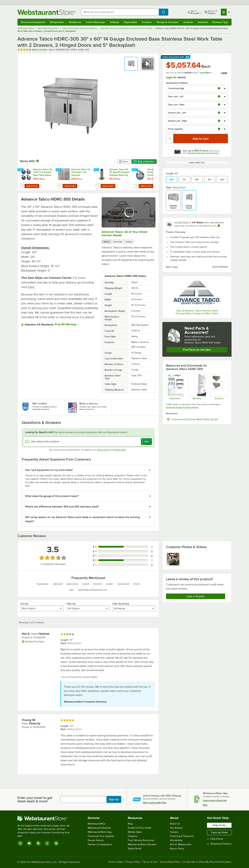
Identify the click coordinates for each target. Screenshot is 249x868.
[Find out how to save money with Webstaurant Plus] (21, 170)
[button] (131, 64)
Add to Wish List (197, 163)
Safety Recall (135, 849)
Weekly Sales (135, 832)
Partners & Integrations (100, 844)
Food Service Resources (141, 840)
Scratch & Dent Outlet (139, 828)
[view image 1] (173, 559)
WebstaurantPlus (97, 824)
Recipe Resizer (96, 840)
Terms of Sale (115, 862)
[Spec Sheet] (175, 386)
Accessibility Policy (170, 862)
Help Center (219, 825)
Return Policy (177, 849)
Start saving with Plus (155, 803)
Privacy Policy (120, 450)
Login (169, 77)
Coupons (133, 836)
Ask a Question (144, 162)
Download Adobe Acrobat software (182, 407)
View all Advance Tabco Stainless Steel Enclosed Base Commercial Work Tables (197, 312)
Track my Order (219, 832)
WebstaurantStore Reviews (142, 844)
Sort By (24, 604)
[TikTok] (47, 843)
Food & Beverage (95, 22)
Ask (147, 442)
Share (123, 162)
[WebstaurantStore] (46, 818)
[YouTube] (29, 843)
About (106, 242)
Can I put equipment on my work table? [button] (49, 470)
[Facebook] (38, 843)
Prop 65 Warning (65, 324)
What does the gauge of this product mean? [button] (52, 496)
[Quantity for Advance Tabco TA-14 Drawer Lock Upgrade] (60, 186)
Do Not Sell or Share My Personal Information (207, 862)
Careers (174, 832)
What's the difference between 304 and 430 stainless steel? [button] (62, 507)
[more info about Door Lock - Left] (219, 97)
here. (31, 287)
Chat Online (215, 839)
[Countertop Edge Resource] (219, 386)
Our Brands (176, 828)
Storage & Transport (167, 22)
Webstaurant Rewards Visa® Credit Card (203, 153)
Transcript (117, 242)
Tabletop (114, 22)
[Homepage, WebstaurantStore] (47, 12)
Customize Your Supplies (101, 836)
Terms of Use (103, 450)
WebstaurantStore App (100, 832)
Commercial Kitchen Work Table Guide (200, 419)
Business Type (220, 22)
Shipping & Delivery (219, 844)
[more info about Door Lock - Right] (219, 105)
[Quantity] (170, 139)
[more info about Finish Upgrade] (219, 129)
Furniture (147, 22)
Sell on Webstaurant (181, 844)
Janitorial (188, 22)
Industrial (203, 22)
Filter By (71, 604)
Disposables (130, 22)
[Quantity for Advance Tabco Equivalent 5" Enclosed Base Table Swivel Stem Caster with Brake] (136, 186)
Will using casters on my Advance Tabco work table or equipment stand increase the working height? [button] (82, 519)
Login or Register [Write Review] (196, 596)
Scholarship (176, 840)
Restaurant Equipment (33, 22)
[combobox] (120, 12)
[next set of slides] (156, 178)
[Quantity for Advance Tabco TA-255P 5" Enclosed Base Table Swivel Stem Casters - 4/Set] (22, 186)
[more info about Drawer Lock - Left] (219, 113)
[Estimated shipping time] (219, 226)
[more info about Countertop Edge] (219, 89)
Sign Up (114, 799)
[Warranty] (197, 386)
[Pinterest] (56, 843)
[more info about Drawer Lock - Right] (219, 121)
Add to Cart (32, 186)
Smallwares (75, 22)
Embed (129, 242)
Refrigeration (57, 22)
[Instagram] (20, 843)
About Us (175, 824)
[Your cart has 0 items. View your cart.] (226, 12)
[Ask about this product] (88, 442)
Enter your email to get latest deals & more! (35, 799)
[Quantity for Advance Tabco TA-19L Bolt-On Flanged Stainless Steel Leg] (98, 186)
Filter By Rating (121, 604)
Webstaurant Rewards (99, 828)
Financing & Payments (182, 836)
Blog (130, 824)
